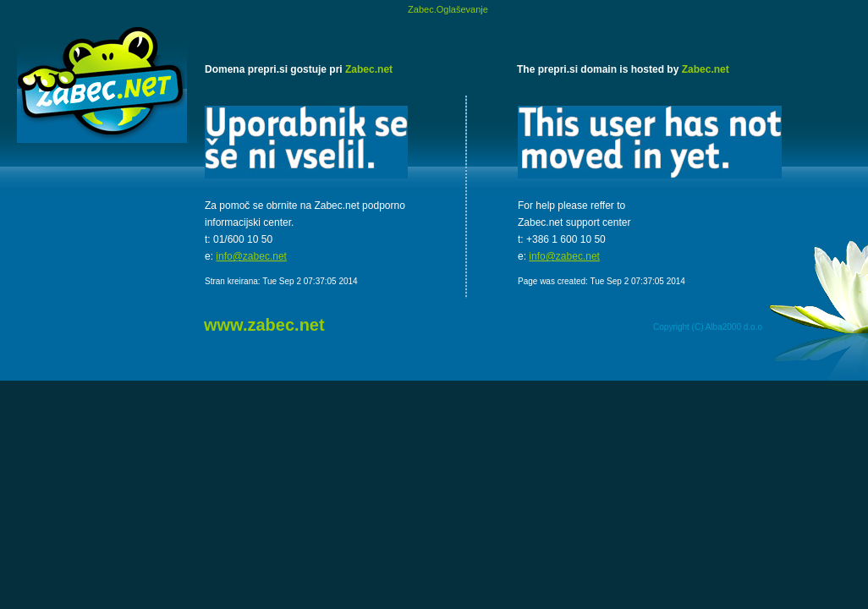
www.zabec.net (264, 325)
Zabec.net (369, 69)
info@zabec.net (251, 256)
